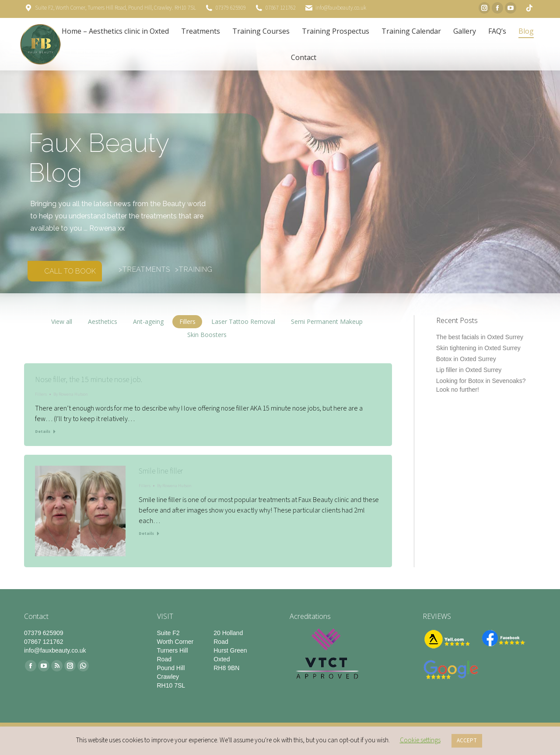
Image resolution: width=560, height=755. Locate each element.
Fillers (41, 394)
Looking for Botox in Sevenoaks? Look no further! (481, 385)
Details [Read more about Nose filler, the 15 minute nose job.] (43, 432)
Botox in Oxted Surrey (466, 359)
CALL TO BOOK (70, 271)
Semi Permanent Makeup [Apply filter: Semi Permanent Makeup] (327, 321)
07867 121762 (281, 8)
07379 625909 (231, 8)
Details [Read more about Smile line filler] (146, 534)
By (71, 394)
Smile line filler (161, 471)
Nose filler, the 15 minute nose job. (89, 380)
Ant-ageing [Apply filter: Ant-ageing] (148, 321)
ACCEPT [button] (467, 741)
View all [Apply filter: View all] (62, 321)
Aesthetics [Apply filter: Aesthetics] (103, 321)
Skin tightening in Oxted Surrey (478, 348)
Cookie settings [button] (420, 740)
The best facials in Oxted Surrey (480, 337)
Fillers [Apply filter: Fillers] (187, 321)
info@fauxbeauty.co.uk (341, 8)
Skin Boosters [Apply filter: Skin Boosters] (207, 335)
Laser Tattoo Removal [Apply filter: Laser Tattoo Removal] (243, 321)
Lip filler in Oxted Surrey (469, 370)
